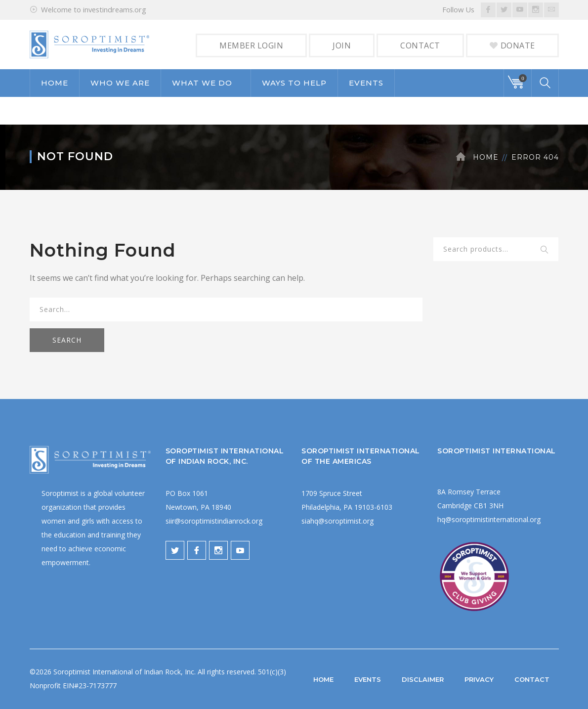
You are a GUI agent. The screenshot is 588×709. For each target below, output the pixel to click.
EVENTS (366, 83)
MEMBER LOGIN (251, 45)
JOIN (342, 45)
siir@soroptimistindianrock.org (214, 521)
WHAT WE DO (202, 83)
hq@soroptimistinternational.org (489, 519)
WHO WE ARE (120, 83)
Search (545, 250)
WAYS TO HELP (294, 83)
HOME (55, 83)
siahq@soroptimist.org (337, 521)
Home (486, 157)
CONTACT (420, 45)
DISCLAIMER (423, 679)
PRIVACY (479, 679)
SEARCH (67, 340)
